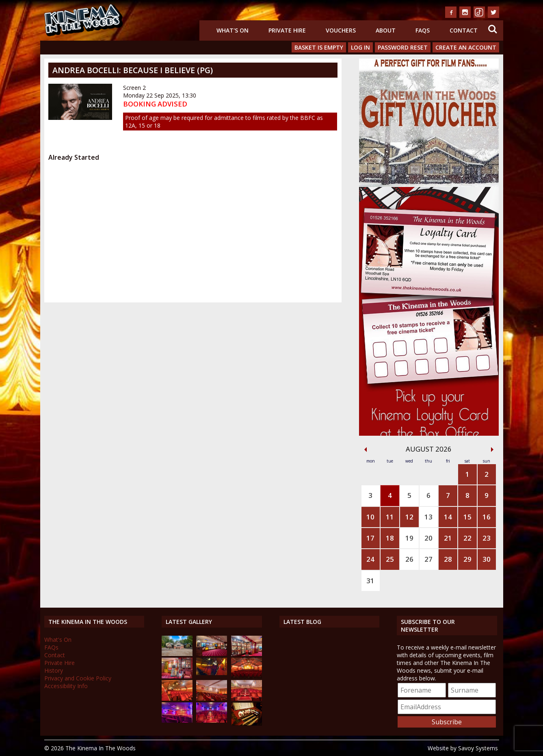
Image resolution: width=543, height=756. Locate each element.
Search (493, 29)
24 (370, 559)
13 (428, 517)
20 (428, 538)
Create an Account (466, 47)
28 (448, 559)
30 (487, 559)
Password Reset (403, 47)
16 (487, 517)
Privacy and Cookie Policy (78, 678)
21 (448, 538)
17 (370, 538)
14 (448, 517)
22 (467, 538)
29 (467, 559)
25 (390, 559)
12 (409, 517)
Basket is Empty (319, 47)
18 (390, 538)
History (54, 670)
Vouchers (341, 30)
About (386, 30)
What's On (233, 30)
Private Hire (287, 30)
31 (370, 581)
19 (409, 538)
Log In (360, 47)
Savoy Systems (478, 748)
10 (370, 517)
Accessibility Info (66, 686)
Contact (464, 30)
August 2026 (429, 449)
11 (390, 517)
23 (487, 538)
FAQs (423, 30)
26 (409, 559)
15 (467, 517)
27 (428, 559)
